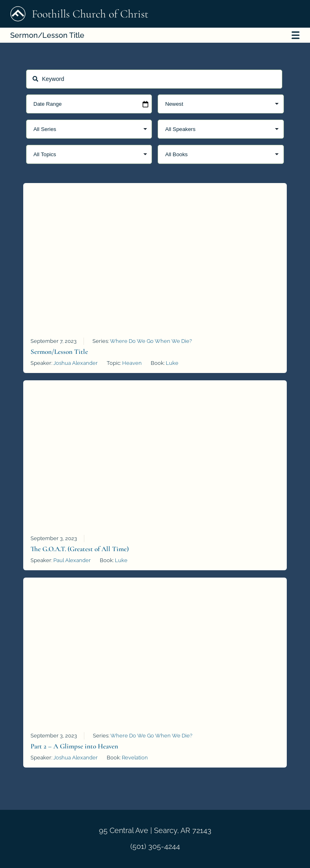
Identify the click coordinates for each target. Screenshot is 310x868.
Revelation (135, 758)
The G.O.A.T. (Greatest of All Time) (80, 549)
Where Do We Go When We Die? (151, 341)
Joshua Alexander (76, 363)
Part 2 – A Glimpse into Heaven (74, 746)
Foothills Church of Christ (79, 14)
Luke (172, 363)
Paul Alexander (72, 560)
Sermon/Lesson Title (155, 35)
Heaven (132, 363)
